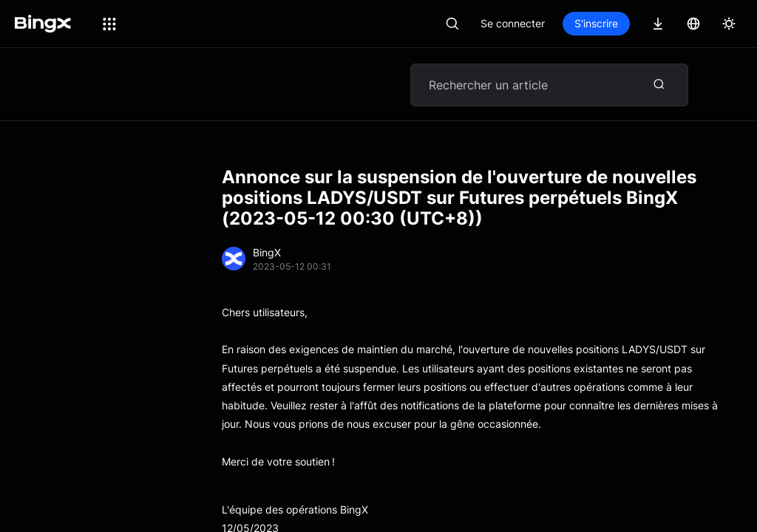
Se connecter (513, 23)
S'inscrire (596, 23)
